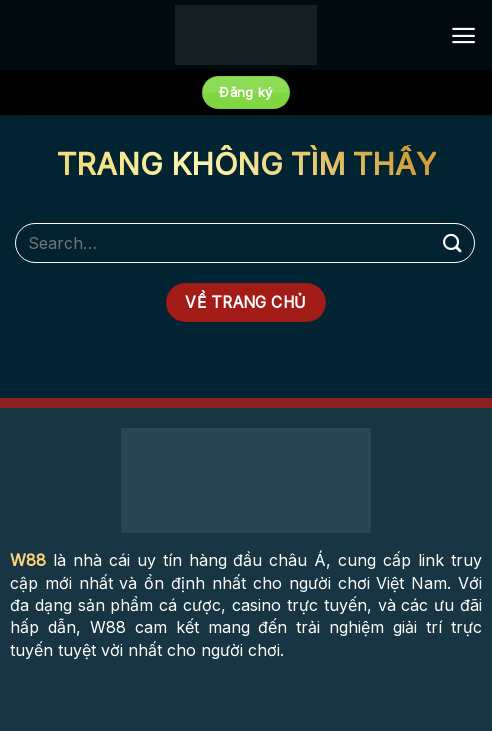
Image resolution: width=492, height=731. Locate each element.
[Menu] (463, 35)
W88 (28, 560)
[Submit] (453, 242)
